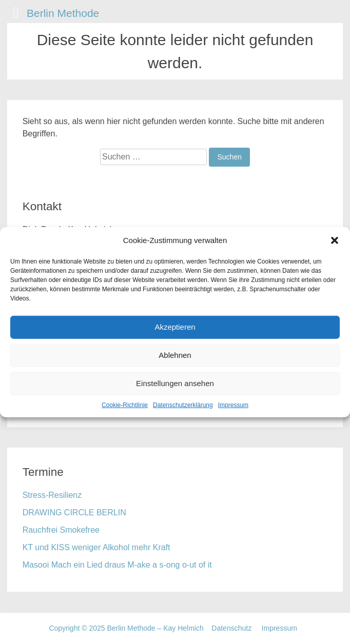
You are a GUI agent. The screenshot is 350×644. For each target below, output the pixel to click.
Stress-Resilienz (52, 495)
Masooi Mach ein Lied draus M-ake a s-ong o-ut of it (117, 565)
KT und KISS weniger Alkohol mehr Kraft (96, 547)
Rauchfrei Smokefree (61, 530)
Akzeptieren (175, 327)
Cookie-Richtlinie (125, 405)
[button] (335, 240)
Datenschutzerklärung (183, 405)
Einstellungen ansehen (175, 383)
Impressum (233, 405)
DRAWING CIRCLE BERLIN (74, 512)
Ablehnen (175, 355)
